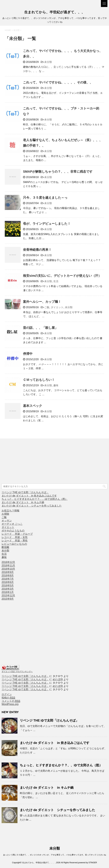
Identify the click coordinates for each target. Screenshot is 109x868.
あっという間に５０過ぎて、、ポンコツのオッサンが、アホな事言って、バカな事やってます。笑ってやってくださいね (55, 855)
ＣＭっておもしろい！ (39, 380)
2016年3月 (8, 589)
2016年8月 (8, 575)
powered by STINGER (88, 863)
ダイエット (57, 307)
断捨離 (5, 547)
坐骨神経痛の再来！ (37, 250)
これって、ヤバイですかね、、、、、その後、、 (58, 82)
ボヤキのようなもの (13, 531)
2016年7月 (8, 579)
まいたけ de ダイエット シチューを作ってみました (32, 506)
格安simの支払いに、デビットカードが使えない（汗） (62, 276)
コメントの (11, 701)
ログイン (7, 694)
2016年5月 (8, 585)
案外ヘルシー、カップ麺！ (42, 302)
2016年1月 (8, 592)
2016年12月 (8, 562)
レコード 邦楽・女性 (15, 537)
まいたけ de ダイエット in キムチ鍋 (23, 502)
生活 (56, 281)
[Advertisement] (25, 461)
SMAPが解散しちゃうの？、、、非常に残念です (58, 172)
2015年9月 (8, 599)
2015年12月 (8, 595)
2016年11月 (8, 565)
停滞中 (28, 354)
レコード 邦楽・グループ (17, 534)
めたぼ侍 (58, 679)
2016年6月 (8, 582)
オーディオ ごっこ (12, 524)
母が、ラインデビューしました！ (47, 224)
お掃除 (5, 514)
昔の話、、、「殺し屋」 (40, 328)
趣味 (56, 385)
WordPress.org (10, 704)
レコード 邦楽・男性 (15, 541)
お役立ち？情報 (10, 511)
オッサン (7, 521)
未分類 (48, 62)
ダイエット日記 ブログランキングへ (17, 672)
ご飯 (47, 307)
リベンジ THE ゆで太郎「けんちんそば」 (25, 492)
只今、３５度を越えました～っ (45, 198)
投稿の (8, 698)
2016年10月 (8, 569)
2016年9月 (8, 572)
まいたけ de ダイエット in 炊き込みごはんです (29, 496)
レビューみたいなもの (14, 544)
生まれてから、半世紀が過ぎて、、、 (55, 12)
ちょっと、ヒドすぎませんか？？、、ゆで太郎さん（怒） (35, 499)
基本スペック (33, 406)
